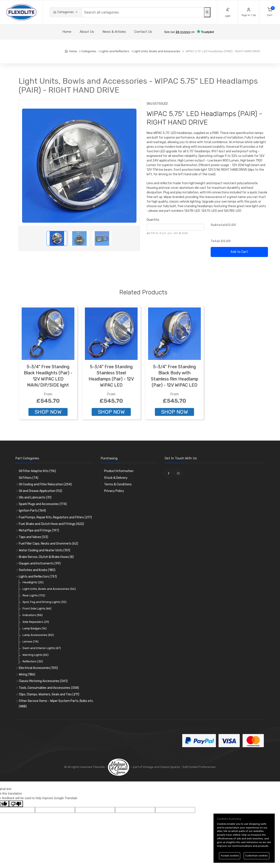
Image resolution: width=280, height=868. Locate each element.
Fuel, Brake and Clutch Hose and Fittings (51, 524)
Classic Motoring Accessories (43, 681)
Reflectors (33, 661)
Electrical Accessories (38, 668)
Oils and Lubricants (35, 497)
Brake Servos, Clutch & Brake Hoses (46, 557)
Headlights (33, 582)
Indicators (33, 615)
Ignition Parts (32, 511)
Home (67, 32)
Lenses (31, 641)
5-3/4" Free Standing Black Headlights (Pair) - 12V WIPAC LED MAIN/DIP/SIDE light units (48, 379)
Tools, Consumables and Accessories (49, 688)
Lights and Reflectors (38, 577)
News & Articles (114, 32)
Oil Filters (29, 478)
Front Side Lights (37, 608)
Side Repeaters (36, 622)
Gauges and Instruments (40, 563)
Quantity (153, 220)
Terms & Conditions (118, 484)
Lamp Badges (35, 628)
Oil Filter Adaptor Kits (37, 471)
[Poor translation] (16, 804)
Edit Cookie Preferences (199, 767)
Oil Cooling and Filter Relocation (45, 484)
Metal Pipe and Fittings (39, 530)
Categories (63, 12)
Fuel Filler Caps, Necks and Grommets (48, 544)
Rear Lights (34, 595)
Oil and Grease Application (40, 491)
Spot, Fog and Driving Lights (45, 602)
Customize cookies (256, 856)
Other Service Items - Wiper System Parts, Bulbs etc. (56, 704)
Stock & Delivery (116, 478)
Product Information (119, 471)
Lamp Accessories (38, 635)
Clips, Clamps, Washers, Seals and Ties (49, 694)
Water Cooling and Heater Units (45, 550)
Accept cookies (230, 856)
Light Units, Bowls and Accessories (49, 589)
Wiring (27, 674)
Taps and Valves (33, 537)
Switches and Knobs (37, 570)
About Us (87, 32)
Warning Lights (36, 655)
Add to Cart (239, 252)
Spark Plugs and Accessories (43, 504)
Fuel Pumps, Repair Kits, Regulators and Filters (55, 517)
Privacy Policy (114, 491)
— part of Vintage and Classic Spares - (145, 767)
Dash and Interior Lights (42, 648)
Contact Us (143, 32)
